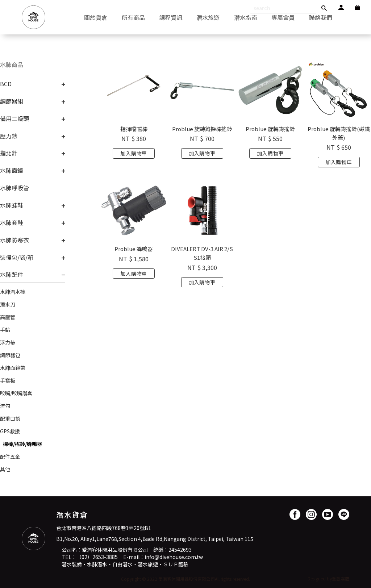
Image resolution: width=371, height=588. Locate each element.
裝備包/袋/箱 (17, 257)
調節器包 (10, 355)
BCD (6, 84)
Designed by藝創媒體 (328, 578)
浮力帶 (8, 342)
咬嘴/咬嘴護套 (16, 393)
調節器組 (12, 101)
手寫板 (8, 380)
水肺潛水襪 (13, 292)
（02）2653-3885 (97, 557)
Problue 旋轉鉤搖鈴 (270, 129)
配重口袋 (10, 418)
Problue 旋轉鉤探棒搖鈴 (202, 129)
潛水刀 (8, 304)
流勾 (5, 406)
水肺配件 (12, 274)
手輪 (5, 330)
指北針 (9, 153)
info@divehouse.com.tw (174, 557)
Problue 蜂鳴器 (134, 249)
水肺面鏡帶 (13, 368)
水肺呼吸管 (14, 188)
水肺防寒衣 (14, 240)
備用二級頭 (14, 118)
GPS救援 (10, 431)
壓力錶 (9, 136)
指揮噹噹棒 (134, 129)
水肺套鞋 (12, 222)
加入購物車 (134, 153)
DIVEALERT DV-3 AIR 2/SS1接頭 (202, 253)
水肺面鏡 (12, 170)
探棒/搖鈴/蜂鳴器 (22, 444)
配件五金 (10, 456)
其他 (5, 469)
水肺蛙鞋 (12, 205)
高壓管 (8, 317)
